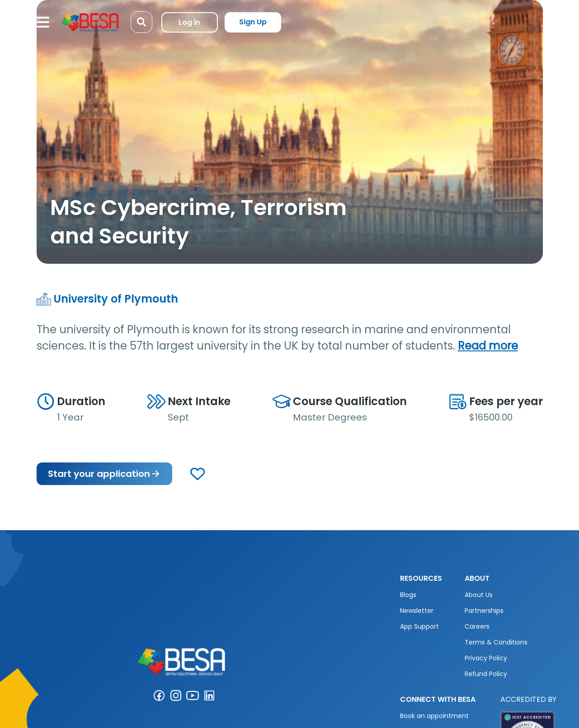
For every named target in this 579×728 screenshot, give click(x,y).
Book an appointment (434, 716)
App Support (419, 626)
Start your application (104, 474)
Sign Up (253, 22)
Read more (488, 346)
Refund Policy (486, 674)
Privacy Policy (486, 658)
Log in (189, 22)
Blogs (408, 595)
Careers (477, 626)
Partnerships (484, 611)
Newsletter (417, 611)
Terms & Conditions (496, 642)
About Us (479, 595)
